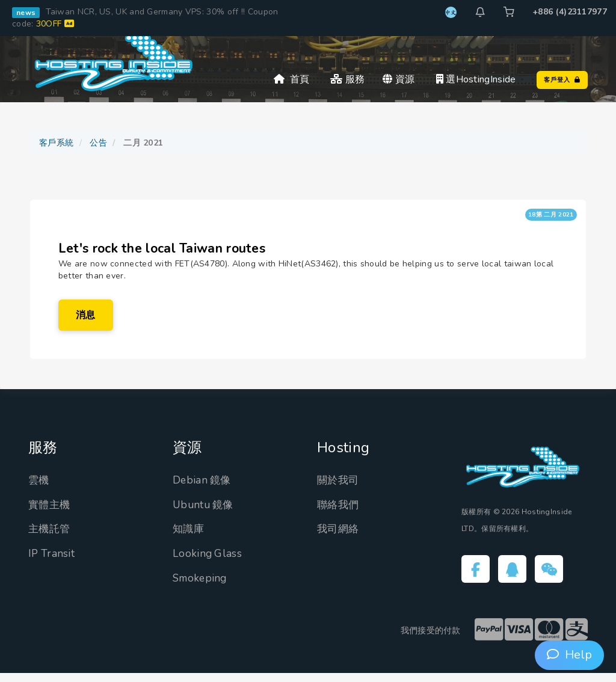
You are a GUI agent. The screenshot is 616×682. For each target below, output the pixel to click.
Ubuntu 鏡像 (205, 512)
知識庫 (189, 537)
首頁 (292, 79)
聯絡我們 (339, 512)
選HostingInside (476, 79)
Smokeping (201, 586)
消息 (88, 321)
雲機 (39, 488)
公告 (98, 143)
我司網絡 (339, 537)
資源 (399, 79)
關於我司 (339, 488)
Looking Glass (208, 562)
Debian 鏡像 (203, 488)
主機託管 (50, 537)
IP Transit (52, 562)
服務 (347, 79)
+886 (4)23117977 (570, 12)
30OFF (55, 24)
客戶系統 (56, 143)
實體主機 (50, 512)
